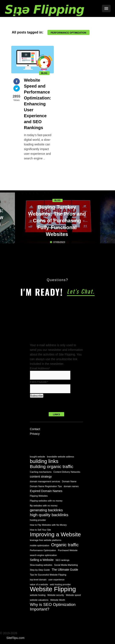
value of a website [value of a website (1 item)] (39, 584)
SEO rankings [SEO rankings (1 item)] (62, 560)
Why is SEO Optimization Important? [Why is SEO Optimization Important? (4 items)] (53, 607)
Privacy (35, 434)
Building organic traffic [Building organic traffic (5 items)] (52, 467)
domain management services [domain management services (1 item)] (45, 481)
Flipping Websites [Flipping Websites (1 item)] (39, 496)
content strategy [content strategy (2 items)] (41, 477)
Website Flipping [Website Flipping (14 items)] (53, 589)
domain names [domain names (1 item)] (71, 486)
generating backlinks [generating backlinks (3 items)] (46, 510)
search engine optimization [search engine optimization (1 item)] (43, 555)
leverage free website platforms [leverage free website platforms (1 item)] (46, 540)
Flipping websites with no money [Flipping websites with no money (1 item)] (46, 501)
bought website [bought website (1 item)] (38, 457)
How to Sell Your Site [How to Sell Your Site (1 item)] (41, 530)
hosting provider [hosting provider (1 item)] (38, 520)
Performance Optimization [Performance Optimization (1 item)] (43, 550)
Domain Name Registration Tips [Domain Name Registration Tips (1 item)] (46, 486)
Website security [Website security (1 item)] (56, 595)
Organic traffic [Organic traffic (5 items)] (65, 545)
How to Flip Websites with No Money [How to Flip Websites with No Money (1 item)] (48, 525)
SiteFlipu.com (15, 638)
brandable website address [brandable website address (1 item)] (60, 457)
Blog (44, 73)
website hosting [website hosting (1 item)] (38, 595)
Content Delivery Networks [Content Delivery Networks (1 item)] (67, 472)
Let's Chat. (81, 291)
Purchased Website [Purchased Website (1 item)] (68, 550)
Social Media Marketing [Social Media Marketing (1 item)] (66, 565)
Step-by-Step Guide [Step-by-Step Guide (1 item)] (40, 570)
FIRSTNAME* (39, 382)
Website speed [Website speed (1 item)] (73, 595)
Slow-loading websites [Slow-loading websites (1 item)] (41, 565)
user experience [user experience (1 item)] (57, 580)
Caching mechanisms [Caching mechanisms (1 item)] (41, 472)
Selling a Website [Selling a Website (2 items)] (42, 560)
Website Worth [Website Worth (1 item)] (58, 600)
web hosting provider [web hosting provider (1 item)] (60, 584)
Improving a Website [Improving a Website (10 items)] (55, 534)
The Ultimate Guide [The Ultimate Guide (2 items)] (65, 570)
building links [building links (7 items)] (44, 461)
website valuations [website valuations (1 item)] (39, 600)
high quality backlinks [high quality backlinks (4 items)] (49, 515)
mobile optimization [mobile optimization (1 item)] (40, 545)
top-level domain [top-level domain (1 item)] (38, 580)
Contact (35, 429)
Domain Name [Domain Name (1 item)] (69, 481)
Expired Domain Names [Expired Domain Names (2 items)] (46, 491)
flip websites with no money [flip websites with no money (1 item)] (44, 506)
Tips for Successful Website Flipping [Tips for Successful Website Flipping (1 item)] (48, 575)
